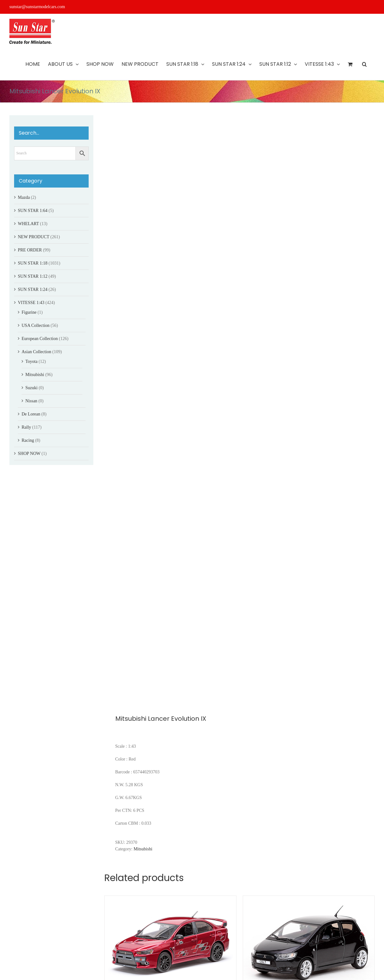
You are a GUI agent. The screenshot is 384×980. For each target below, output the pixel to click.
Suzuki (31, 388)
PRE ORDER (30, 250)
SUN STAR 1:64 (33, 211)
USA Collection (36, 325)
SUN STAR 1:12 (33, 276)
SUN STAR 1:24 (33, 289)
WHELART (28, 224)
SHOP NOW (29, 454)
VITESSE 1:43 (31, 303)
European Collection (40, 339)
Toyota (31, 361)
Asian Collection (36, 352)
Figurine (29, 312)
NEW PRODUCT (34, 237)
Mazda (24, 197)
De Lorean (31, 414)
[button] (364, 64)
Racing (28, 440)
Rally (26, 427)
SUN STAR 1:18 (33, 263)
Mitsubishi (143, 849)
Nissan (31, 401)
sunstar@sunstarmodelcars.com (37, 7)
